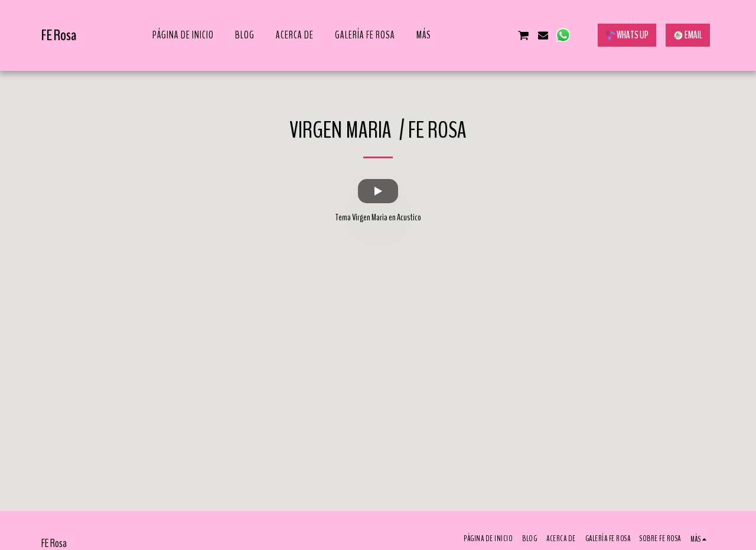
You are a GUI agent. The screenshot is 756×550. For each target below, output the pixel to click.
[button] (464, 35)
